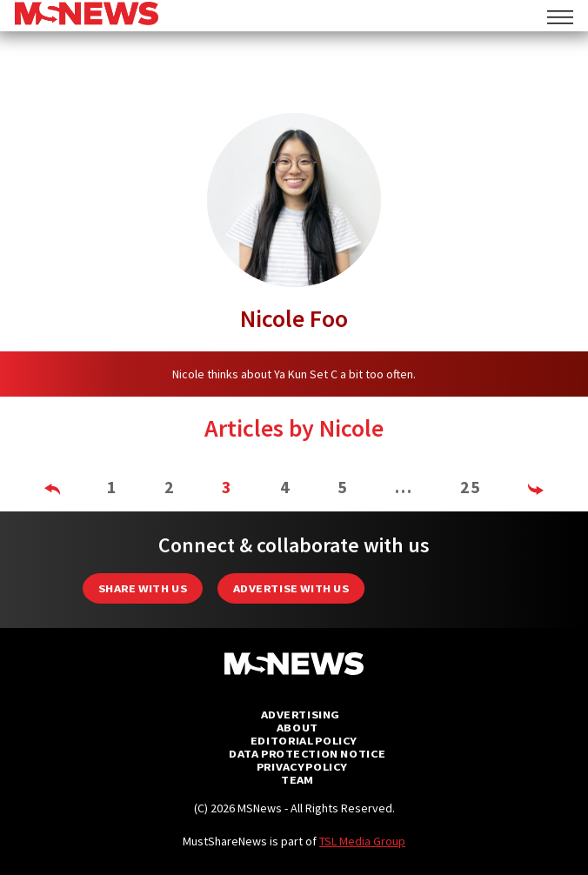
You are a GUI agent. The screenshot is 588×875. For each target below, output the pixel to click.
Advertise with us (291, 588)
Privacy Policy (301, 767)
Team (297, 780)
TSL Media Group (362, 841)
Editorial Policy (303, 741)
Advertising (301, 715)
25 (471, 487)
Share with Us (143, 588)
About (297, 728)
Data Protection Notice (307, 754)
